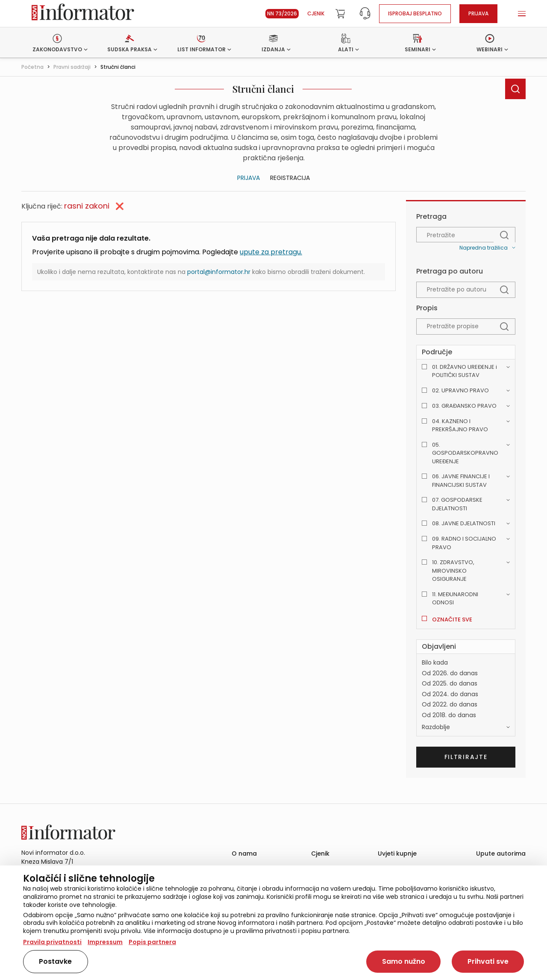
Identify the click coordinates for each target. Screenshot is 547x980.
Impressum (105, 942)
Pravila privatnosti (52, 942)
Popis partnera (152, 942)
